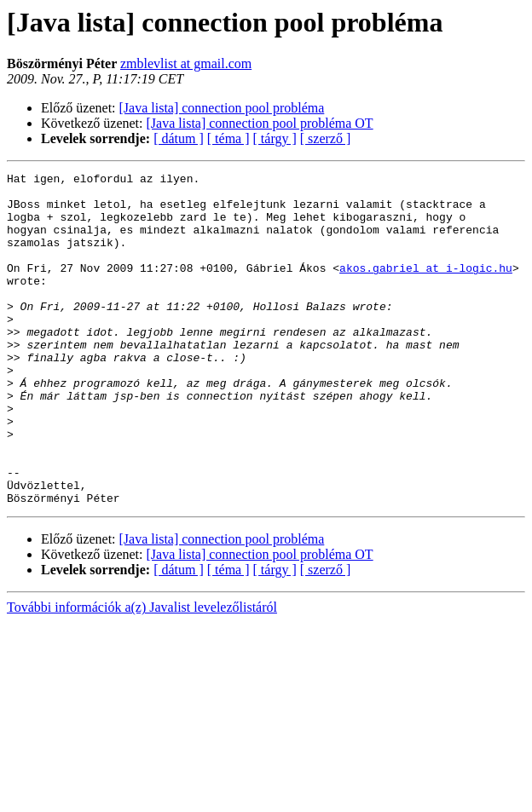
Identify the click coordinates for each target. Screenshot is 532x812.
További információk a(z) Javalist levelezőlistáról (142, 674)
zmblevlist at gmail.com (186, 63)
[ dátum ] (179, 138)
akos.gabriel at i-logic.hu (426, 288)
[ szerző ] (326, 138)
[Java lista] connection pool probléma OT (260, 123)
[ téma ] (228, 138)
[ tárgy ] (275, 138)
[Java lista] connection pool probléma (222, 108)
